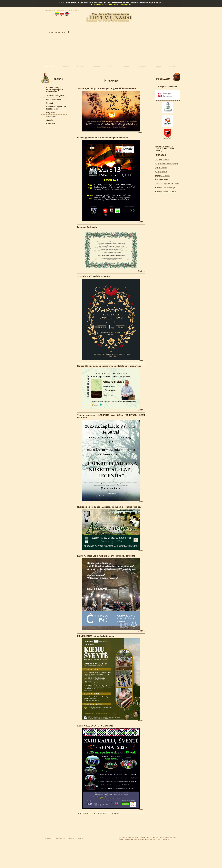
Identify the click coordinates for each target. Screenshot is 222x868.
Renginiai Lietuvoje (162, 159)
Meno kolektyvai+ (54, 99)
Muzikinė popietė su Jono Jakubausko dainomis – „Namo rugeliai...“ (110, 507)
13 (92, 813)
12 (91, 813)
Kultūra (80, 67)
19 (104, 813)
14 (94, 813)
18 (102, 813)
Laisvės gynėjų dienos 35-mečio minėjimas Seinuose (102, 138)
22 (110, 813)
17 (100, 813)
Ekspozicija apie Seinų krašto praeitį (56, 108)
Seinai (127, 67)
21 (108, 813)
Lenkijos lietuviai (161, 167)
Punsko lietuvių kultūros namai (166, 163)
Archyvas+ (51, 116)
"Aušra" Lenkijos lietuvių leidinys (167, 184)
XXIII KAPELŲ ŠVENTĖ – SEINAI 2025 (95, 726)
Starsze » (117, 813)
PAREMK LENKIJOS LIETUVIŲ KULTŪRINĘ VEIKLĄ (165, 149)
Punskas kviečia (161, 171)
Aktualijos (49, 67)
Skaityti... (141, 132)
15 (96, 813)
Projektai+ (51, 113)
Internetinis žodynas (163, 175)
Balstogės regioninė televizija (166, 192)
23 (112, 813)
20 (106, 813)
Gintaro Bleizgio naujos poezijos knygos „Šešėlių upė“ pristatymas (109, 366)
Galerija (158, 67)
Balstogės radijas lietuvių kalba (167, 188)
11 (89, 813)
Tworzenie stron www (75, 838)
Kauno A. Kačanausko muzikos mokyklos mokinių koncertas (106, 556)
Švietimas (96, 67)
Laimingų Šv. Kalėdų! (87, 227)
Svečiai (50, 103)
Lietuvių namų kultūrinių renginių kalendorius (54, 90)
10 (87, 813)
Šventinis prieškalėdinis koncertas (94, 276)
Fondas (65, 67)
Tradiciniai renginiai (55, 96)
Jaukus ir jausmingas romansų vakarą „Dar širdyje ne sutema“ (107, 88)
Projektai (142, 67)
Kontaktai (173, 67)
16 (98, 813)
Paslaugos (111, 67)
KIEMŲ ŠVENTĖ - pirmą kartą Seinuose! (96, 636)
